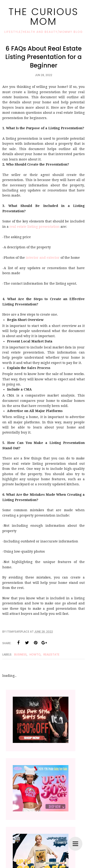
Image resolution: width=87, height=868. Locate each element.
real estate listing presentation (35, 227)
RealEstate (51, 654)
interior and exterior (43, 258)
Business (20, 654)
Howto (35, 654)
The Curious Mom (43, 17)
